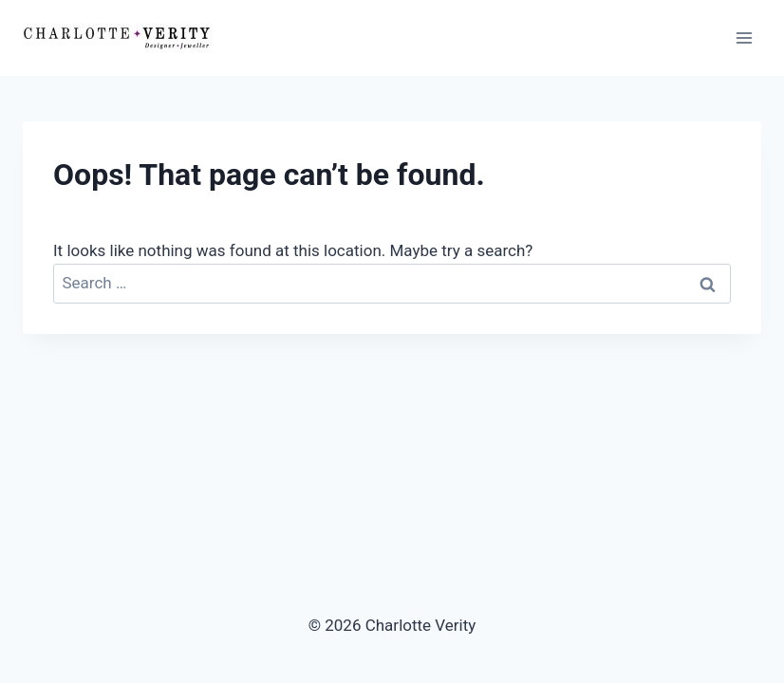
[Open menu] (744, 37)
